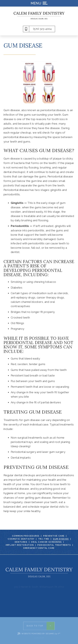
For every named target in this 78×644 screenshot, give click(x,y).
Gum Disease (61, 539)
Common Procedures (26, 536)
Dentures (21, 542)
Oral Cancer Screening (46, 542)
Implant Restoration (20, 545)
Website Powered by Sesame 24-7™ (39, 634)
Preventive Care (54, 536)
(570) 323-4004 (42, 29)
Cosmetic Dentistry (21, 539)
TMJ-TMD (44, 539)
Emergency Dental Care (39, 548)
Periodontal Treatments (54, 545)
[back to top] (39, 625)
